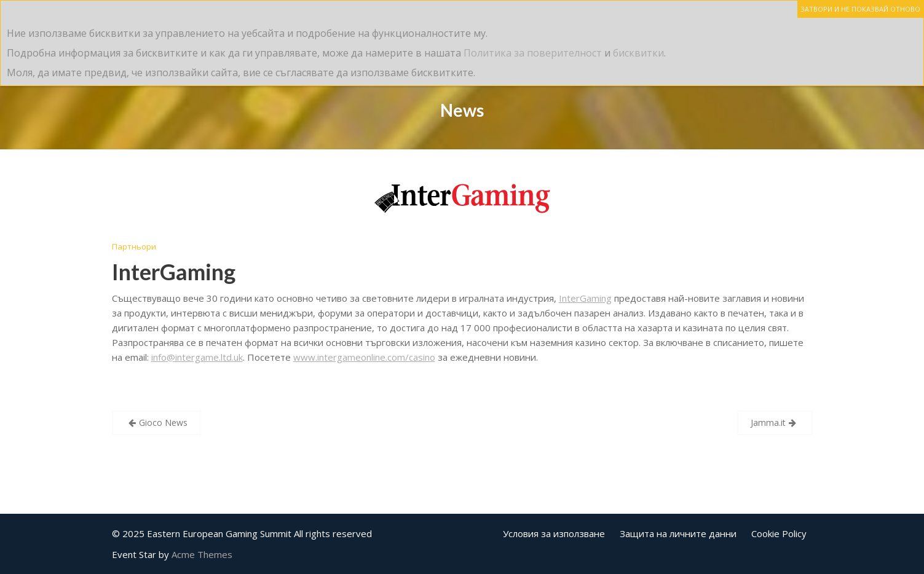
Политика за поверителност (533, 53)
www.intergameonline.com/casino (364, 357)
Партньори (134, 246)
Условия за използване (554, 533)
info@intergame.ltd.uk (197, 357)
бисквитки (638, 53)
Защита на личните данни (678, 533)
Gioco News (163, 423)
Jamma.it (768, 423)
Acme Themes (202, 554)
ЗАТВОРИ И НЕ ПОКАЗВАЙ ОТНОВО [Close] (860, 9)
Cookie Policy (779, 533)
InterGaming (174, 272)
